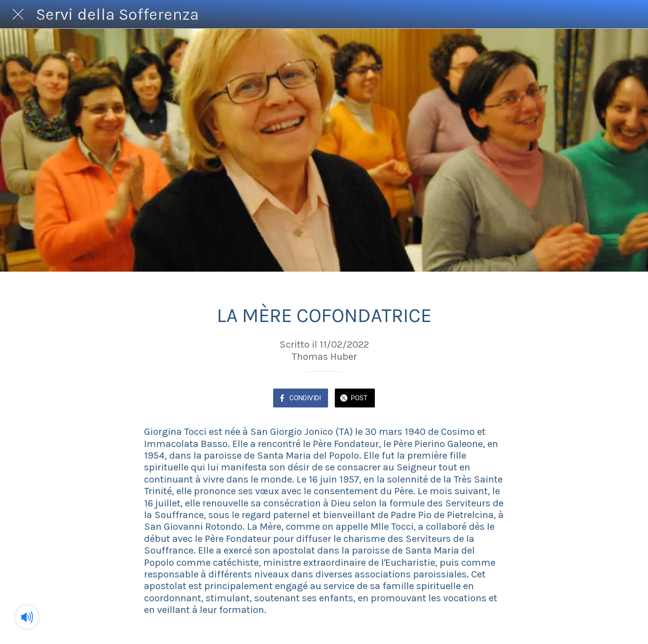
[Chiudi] (18, 14)
